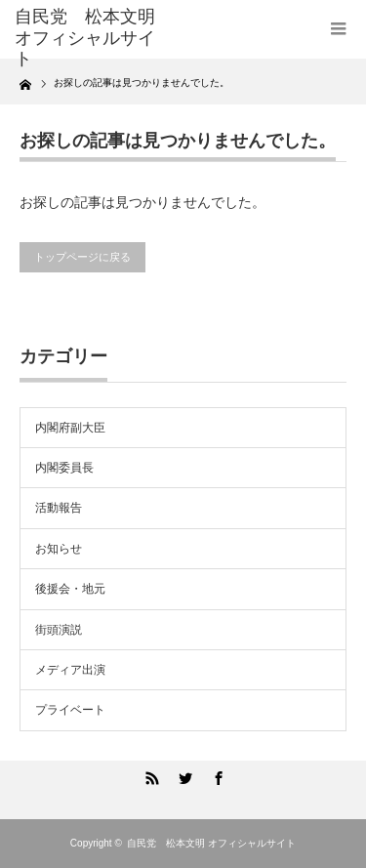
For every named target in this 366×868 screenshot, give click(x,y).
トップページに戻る (82, 257)
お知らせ (59, 549)
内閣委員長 (64, 468)
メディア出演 (70, 670)
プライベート (70, 710)
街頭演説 (59, 630)
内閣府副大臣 (70, 428)
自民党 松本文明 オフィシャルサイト (211, 843)
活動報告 (59, 508)
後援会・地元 (70, 589)
